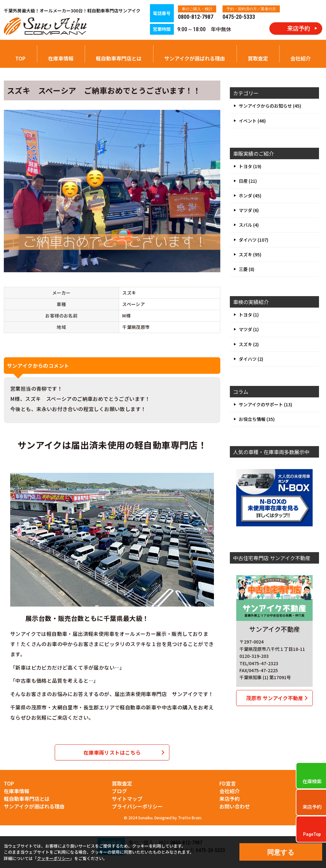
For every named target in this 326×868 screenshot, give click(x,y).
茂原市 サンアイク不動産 (275, 698)
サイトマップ (127, 799)
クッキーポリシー (53, 858)
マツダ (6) (249, 210)
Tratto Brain (190, 818)
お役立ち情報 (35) (257, 419)
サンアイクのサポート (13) (266, 404)
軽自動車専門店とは (119, 58)
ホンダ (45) (250, 196)
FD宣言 (228, 783)
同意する (281, 852)
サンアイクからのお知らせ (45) (270, 106)
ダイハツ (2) (251, 359)
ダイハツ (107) (254, 240)
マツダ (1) (249, 329)
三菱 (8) (247, 269)
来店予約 (230, 799)
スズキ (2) (249, 344)
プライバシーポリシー (137, 806)
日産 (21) (248, 181)
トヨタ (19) (250, 166)
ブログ (119, 791)
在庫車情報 (61, 58)
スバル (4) (249, 225)
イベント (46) (252, 121)
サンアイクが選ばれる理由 (195, 58)
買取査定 (258, 58)
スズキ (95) (250, 254)
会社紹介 (301, 58)
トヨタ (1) (249, 315)
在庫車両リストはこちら (112, 752)
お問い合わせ (235, 806)
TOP (20, 58)
